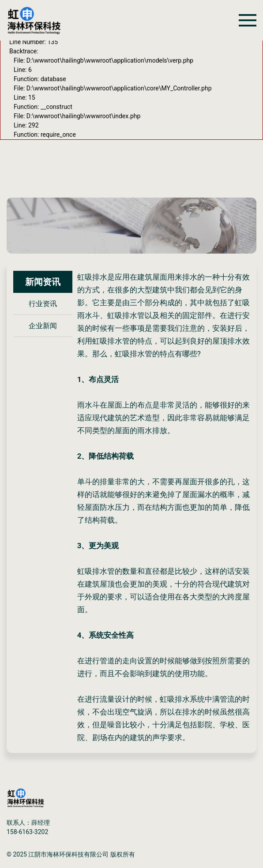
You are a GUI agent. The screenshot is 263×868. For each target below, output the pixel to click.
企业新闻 (43, 326)
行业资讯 (43, 304)
